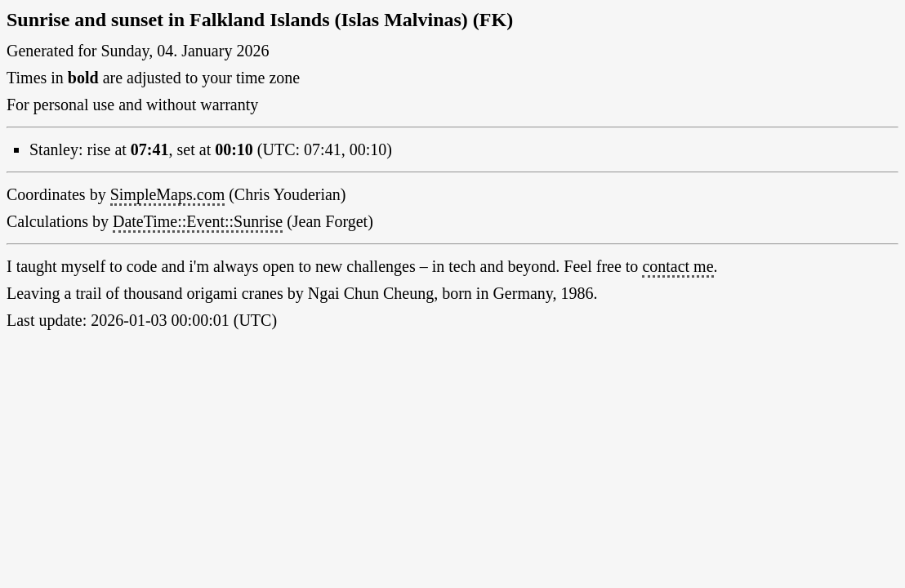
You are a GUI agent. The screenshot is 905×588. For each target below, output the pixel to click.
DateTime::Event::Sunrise (198, 221)
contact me (678, 266)
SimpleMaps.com (168, 194)
